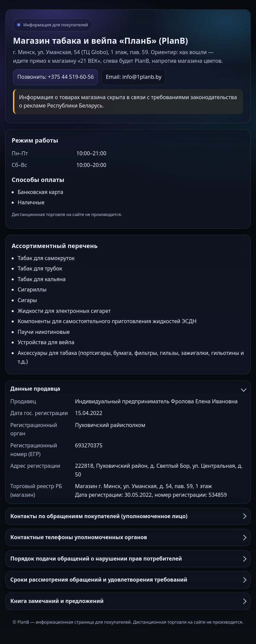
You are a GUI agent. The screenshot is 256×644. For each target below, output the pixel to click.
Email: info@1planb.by (133, 77)
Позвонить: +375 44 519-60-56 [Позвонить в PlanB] (55, 77)
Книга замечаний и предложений (128, 601)
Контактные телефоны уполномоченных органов (128, 537)
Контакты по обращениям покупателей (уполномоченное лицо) (128, 516)
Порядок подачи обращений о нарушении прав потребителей (128, 559)
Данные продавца (128, 389)
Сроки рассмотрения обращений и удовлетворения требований (128, 580)
